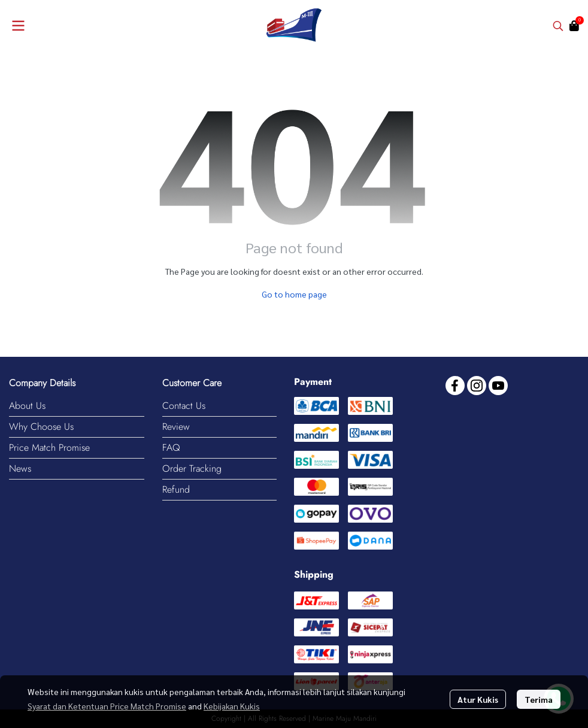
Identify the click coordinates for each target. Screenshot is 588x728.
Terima (539, 699)
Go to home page (294, 294)
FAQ (171, 448)
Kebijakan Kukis (232, 706)
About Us (27, 406)
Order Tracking (192, 468)
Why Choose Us (41, 427)
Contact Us (184, 406)
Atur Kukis (478, 699)
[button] (558, 26)
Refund (176, 489)
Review (176, 427)
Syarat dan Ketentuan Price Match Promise (107, 706)
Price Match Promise (49, 448)
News (20, 468)
